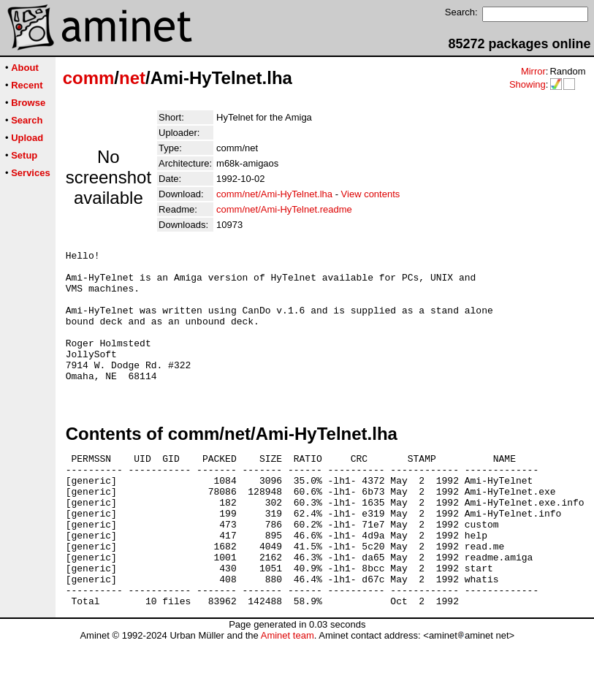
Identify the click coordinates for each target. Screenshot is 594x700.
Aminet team (288, 695)
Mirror (533, 71)
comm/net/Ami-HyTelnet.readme (284, 209)
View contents (371, 194)
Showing (528, 84)
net (132, 78)
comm (89, 78)
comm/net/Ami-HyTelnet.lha (274, 194)
